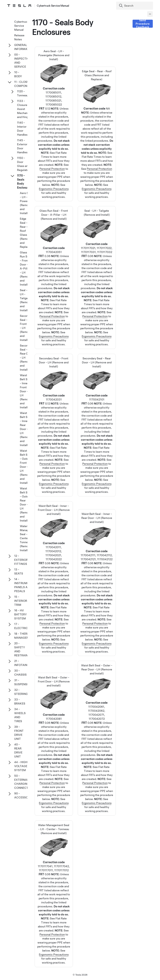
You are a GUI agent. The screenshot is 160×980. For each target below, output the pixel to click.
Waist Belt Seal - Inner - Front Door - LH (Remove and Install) (54, 557)
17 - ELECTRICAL (23, 626)
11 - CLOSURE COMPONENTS (24, 84)
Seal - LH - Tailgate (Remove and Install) (97, 255)
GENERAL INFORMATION (24, 47)
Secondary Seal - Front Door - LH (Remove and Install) (54, 403)
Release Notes (19, 37)
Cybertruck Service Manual (21, 26)
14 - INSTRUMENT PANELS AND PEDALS (23, 585)
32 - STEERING (21, 692)
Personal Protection (52, 169)
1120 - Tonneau (23, 93)
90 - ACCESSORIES (24, 795)
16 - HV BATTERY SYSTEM (21, 614)
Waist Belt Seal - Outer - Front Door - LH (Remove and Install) (54, 722)
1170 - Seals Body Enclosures (24, 182)
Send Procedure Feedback (143, 24)
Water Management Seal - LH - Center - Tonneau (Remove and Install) (54, 872)
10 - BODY (18, 74)
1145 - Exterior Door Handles (22, 146)
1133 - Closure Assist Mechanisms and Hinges (25, 109)
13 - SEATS (19, 571)
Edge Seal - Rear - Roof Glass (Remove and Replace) (97, 112)
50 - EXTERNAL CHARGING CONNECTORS (24, 782)
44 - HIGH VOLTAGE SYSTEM (21, 766)
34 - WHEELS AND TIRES (20, 715)
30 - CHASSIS (20, 673)
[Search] (135, 6)
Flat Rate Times (92, 157)
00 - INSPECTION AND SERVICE (23, 61)
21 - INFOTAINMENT (25, 663)
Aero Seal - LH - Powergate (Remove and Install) (54, 102)
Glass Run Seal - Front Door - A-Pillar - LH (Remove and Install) (54, 255)
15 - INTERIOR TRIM (21, 601)
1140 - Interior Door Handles (22, 129)
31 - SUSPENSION (23, 682)
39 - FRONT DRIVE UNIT (19, 733)
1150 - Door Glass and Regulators (24, 164)
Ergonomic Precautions (54, 189)
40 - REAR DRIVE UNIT (18, 750)
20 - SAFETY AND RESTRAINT (22, 649)
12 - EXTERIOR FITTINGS (21, 560)
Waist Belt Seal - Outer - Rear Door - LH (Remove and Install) (97, 716)
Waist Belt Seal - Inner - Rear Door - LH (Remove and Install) (97, 561)
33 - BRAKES (20, 701)
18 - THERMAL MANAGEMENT (24, 636)
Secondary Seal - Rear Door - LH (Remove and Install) (97, 403)
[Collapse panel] (150, 14)
